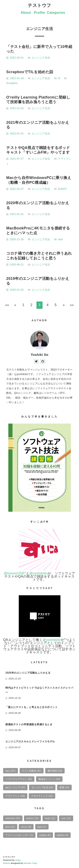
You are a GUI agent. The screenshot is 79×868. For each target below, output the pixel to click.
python (32, 818)
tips (11, 771)
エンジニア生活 (41, 58)
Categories (56, 13)
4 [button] (48, 305)
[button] (7, 305)
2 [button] (31, 305)
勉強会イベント (49, 779)
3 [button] (39, 305)
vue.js (26, 827)
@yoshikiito (39, 573)
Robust (7, 863)
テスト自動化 (32, 771)
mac (60, 239)
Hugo (18, 860)
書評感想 (55, 771)
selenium (13, 818)
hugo (50, 818)
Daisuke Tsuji (30, 863)
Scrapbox (12, 83)
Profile (39, 13)
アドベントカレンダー (19, 835)
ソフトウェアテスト (19, 779)
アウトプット (15, 796)
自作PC (62, 189)
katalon (63, 835)
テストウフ (39, 5)
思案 (64, 787)
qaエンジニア (15, 787)
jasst (42, 827)
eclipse (45, 835)
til (59, 78)
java (10, 827)
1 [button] (23, 305)
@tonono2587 (15, 573)
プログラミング (42, 796)
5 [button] (56, 305)
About (26, 13)
